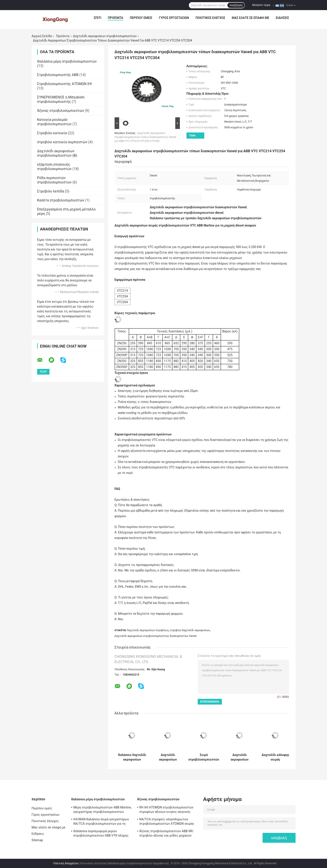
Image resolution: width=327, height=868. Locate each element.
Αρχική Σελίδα (42, 36)
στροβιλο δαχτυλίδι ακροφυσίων (190, 630)
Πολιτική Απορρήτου (66, 863)
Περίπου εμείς (141, 18)
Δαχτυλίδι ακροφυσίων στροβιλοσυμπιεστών (105, 36)
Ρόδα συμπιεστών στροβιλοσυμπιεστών (54, 180)
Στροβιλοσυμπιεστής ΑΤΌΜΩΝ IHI (65, 84)
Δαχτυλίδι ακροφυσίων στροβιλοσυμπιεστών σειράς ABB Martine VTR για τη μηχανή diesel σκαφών (240, 757)
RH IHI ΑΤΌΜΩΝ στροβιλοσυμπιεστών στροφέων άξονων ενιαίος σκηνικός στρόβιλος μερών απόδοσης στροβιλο (166, 810)
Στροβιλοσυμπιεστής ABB (58, 75)
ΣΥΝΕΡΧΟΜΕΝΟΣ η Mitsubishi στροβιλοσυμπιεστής (61, 99)
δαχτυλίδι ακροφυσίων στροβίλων (148, 630)
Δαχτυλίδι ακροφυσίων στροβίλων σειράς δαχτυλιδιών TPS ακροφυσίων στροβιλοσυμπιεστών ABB (168, 757)
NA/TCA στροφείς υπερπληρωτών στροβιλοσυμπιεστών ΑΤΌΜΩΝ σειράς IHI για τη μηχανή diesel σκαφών (167, 822)
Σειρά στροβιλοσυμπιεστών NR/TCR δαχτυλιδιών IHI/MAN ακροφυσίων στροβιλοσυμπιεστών (204, 757)
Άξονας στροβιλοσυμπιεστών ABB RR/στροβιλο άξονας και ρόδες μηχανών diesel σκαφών (167, 834)
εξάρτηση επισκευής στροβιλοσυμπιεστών (54, 167)
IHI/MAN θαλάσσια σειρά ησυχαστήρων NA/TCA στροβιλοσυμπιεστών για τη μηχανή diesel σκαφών (101, 822)
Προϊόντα (116, 18)
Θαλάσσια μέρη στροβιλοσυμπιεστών (67, 61)
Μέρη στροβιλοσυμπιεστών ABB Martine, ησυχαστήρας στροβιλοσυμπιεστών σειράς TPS (103, 810)
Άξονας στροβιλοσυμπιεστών (61, 111)
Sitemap (37, 840)
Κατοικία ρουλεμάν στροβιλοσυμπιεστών (54, 122)
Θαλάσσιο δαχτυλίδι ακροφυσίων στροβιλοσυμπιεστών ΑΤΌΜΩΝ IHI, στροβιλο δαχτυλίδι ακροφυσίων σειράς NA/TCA (132, 757)
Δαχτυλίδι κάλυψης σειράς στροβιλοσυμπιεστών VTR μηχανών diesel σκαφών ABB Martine (276, 757)
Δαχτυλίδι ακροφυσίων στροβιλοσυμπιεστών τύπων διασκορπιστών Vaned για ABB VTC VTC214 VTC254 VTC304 (145, 137)
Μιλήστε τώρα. (261, 5)
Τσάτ (193, 135)
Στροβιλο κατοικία (52, 133)
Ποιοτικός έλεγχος (210, 18)
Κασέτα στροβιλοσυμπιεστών (61, 200)
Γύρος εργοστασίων (174, 18)
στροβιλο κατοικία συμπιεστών (62, 142)
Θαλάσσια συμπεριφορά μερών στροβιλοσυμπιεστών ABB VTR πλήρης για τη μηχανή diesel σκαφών (101, 834)
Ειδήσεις (282, 18)
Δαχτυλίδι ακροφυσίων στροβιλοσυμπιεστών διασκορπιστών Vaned (155, 636)
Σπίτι (98, 18)
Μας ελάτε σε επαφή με (250, 18)
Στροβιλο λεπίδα (51, 191)
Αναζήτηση (236, 5)
